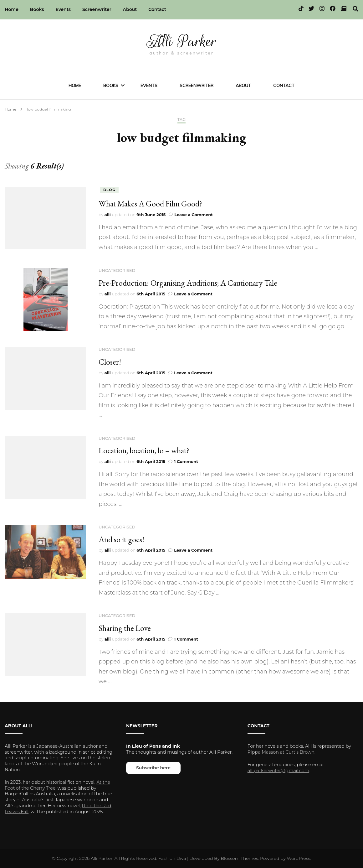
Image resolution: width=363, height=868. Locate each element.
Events (63, 9)
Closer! (110, 362)
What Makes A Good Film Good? (150, 204)
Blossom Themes (240, 858)
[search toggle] (355, 9)
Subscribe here (153, 768)
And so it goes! (121, 539)
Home (12, 9)
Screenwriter (97, 9)
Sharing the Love (125, 628)
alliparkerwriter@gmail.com (278, 771)
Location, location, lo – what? (144, 450)
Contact (157, 9)
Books (37, 9)
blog (109, 190)
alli (108, 215)
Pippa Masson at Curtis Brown (281, 752)
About (130, 9)
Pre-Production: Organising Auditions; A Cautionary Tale (188, 283)
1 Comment (186, 461)
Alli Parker (181, 41)
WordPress (299, 858)
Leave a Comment (194, 215)
